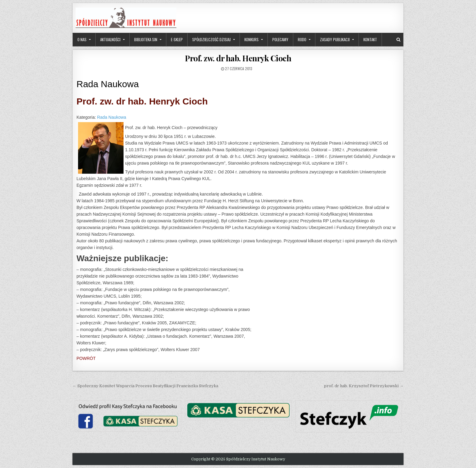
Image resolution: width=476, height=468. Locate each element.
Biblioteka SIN (146, 39)
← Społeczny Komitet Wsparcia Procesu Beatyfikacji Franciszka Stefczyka (145, 386)
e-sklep (177, 39)
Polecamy (280, 39)
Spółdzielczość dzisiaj (211, 39)
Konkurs (252, 39)
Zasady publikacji (335, 39)
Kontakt (370, 39)
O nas (82, 39)
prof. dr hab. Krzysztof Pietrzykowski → (364, 386)
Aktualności (110, 39)
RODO (302, 39)
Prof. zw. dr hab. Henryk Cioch (238, 58)
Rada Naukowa (112, 117)
